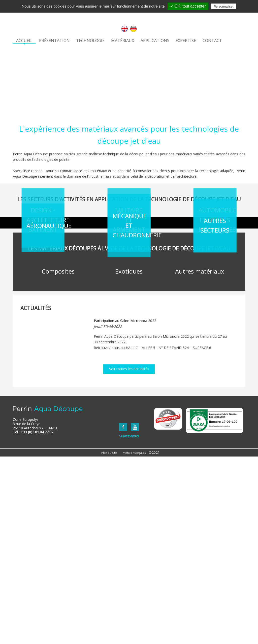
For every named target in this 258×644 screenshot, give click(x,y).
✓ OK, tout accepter (188, 6)
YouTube (135, 615)
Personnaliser (224, 6)
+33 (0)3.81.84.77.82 (37, 620)
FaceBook (123, 615)
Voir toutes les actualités (129, 557)
